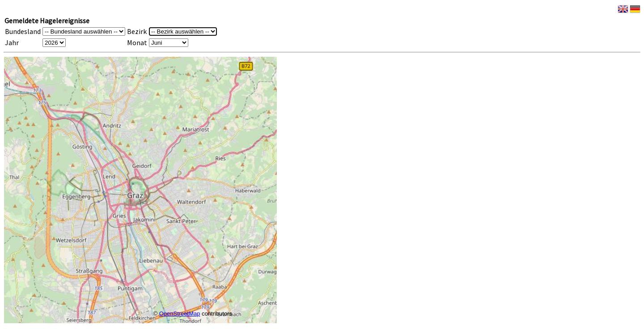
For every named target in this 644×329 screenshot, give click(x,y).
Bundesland (23, 31)
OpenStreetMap (180, 314)
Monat (137, 42)
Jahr (12, 42)
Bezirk (137, 31)
